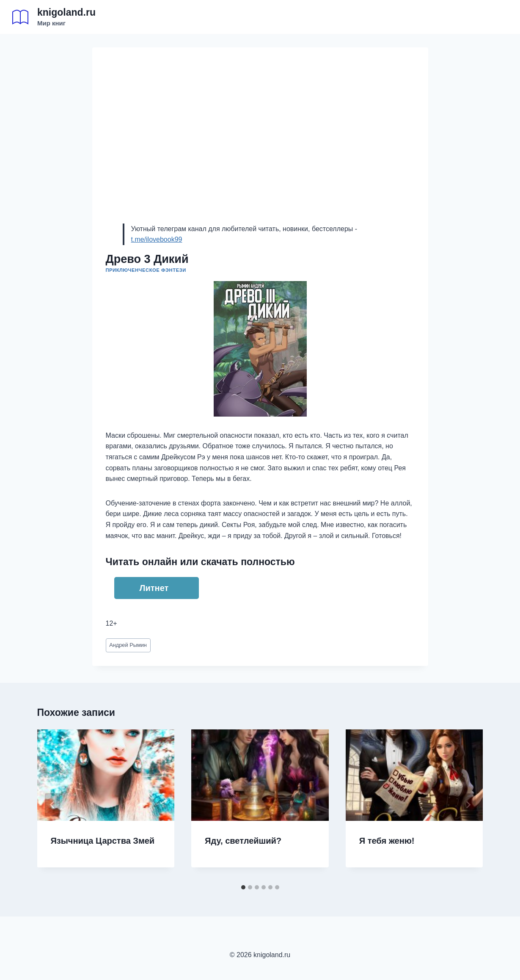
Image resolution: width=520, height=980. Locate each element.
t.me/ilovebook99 (157, 239)
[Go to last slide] (52, 805)
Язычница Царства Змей (103, 841)
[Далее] (468, 805)
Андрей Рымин (128, 645)
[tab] (243, 887)
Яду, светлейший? (243, 841)
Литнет (154, 588)
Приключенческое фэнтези (146, 270)
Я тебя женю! (387, 841)
